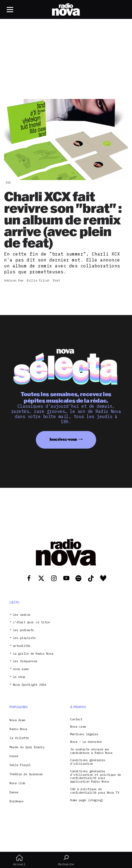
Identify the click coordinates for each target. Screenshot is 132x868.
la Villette (19, 738)
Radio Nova (18, 729)
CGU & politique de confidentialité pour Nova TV (95, 791)
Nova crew (78, 727)
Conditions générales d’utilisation (88, 762)
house (14, 756)
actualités (22, 646)
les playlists (24, 638)
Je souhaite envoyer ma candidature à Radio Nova (91, 751)
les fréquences (25, 661)
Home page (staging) (87, 800)
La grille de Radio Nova (33, 654)
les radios (22, 615)
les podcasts (23, 630)
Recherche (66, 860)
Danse (14, 792)
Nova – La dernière (86, 742)
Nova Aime (17, 720)
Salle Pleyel (20, 765)
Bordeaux (16, 801)
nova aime (21, 669)
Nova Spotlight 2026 (30, 685)
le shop (19, 677)
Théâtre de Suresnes (26, 774)
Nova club (17, 783)
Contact (76, 719)
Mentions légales (84, 734)
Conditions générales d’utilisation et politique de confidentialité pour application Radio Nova (95, 776)
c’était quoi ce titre (31, 622)
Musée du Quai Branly (27, 747)
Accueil (19, 860)
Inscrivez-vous (63, 439)
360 (8, 183)
